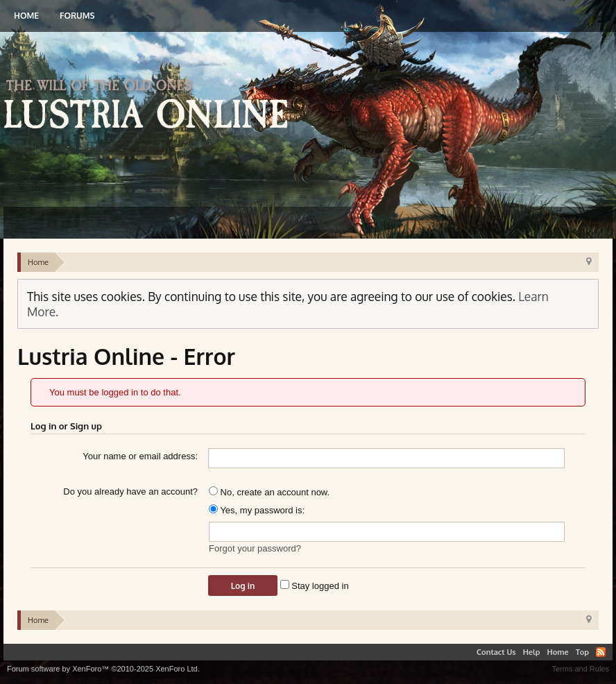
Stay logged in (315, 586)
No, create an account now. (269, 492)
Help (532, 652)
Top (582, 652)
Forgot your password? (255, 548)
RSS (601, 652)
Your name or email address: (140, 456)
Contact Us (496, 652)
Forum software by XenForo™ (103, 669)
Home (26, 16)
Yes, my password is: (257, 510)
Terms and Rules (580, 669)
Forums (77, 16)
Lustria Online (151, 106)
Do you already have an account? (130, 491)
